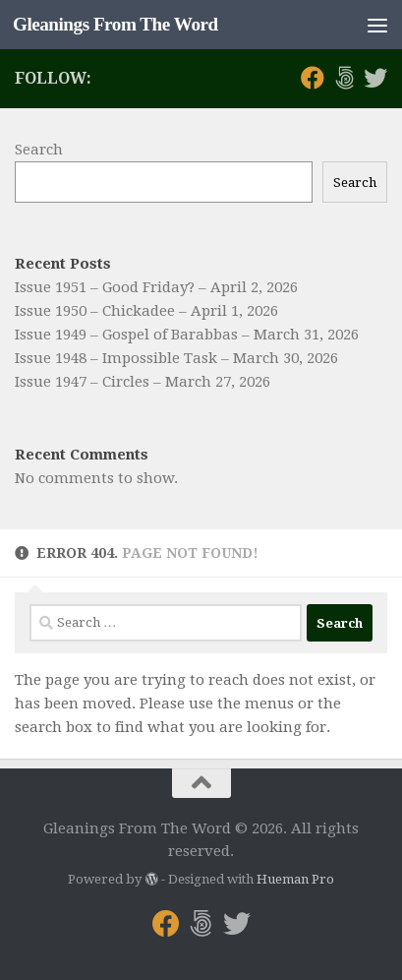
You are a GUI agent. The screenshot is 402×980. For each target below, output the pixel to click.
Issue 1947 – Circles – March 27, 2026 (143, 382)
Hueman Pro (295, 879)
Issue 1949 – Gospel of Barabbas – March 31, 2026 (187, 335)
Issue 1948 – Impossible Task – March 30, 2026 (176, 358)
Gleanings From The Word (115, 24)
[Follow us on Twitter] (375, 78)
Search (39, 150)
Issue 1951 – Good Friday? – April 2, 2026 (156, 287)
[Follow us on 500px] (344, 78)
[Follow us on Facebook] (313, 78)
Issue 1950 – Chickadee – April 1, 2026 (146, 311)
